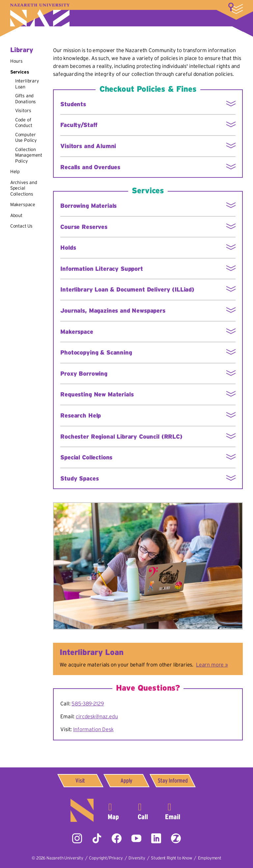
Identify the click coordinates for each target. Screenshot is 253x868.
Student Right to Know (171, 858)
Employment (210, 858)
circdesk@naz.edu (97, 716)
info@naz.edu (173, 810)
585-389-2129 (88, 703)
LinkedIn (156, 838)
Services (20, 72)
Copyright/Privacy (106, 858)
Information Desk (93, 729)
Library (22, 50)
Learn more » (212, 665)
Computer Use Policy (26, 138)
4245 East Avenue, (113, 810)
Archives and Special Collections (24, 188)
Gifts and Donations (26, 99)
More (236, 8)
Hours (16, 61)
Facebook (117, 838)
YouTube (136, 838)
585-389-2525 (143, 810)
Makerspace (23, 204)
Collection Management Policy (29, 155)
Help (15, 171)
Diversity (137, 858)
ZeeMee (176, 838)
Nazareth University (40, 15)
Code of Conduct (24, 123)
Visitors (23, 110)
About (16, 215)
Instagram (77, 838)
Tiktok (97, 838)
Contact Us (21, 226)
